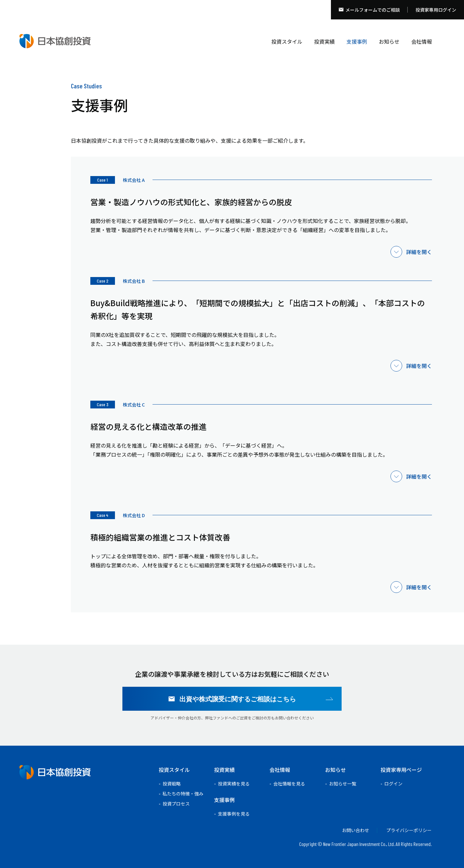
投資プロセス (176, 804)
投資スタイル (287, 41)
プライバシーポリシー (409, 830)
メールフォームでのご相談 (373, 10)
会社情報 (422, 41)
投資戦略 (172, 784)
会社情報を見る (289, 784)
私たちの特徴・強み (183, 794)
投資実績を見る (234, 784)
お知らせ (389, 41)
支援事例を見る (234, 814)
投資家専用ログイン (436, 10)
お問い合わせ (356, 830)
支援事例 (357, 41)
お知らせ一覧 (343, 784)
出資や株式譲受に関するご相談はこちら (238, 699)
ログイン (393, 784)
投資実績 (324, 41)
